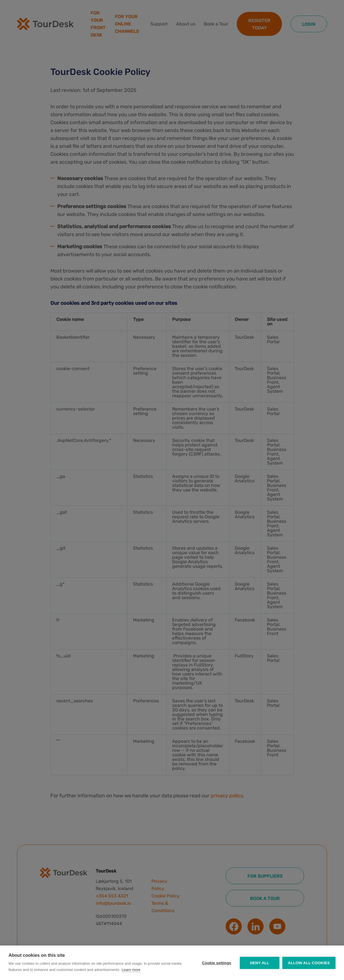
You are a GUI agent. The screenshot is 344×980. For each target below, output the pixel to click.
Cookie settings (217, 963)
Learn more (131, 970)
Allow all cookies (309, 963)
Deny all (260, 963)
